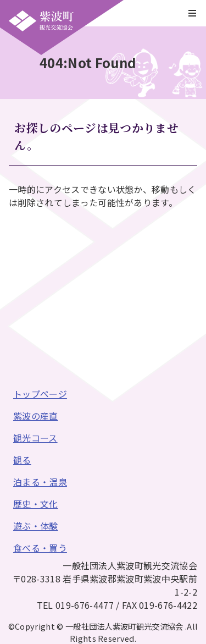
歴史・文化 (36, 504)
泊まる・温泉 (40, 482)
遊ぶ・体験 (36, 526)
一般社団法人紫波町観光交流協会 (41, 21)
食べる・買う (40, 548)
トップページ (40, 394)
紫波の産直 (36, 416)
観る (22, 460)
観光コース (35, 438)
